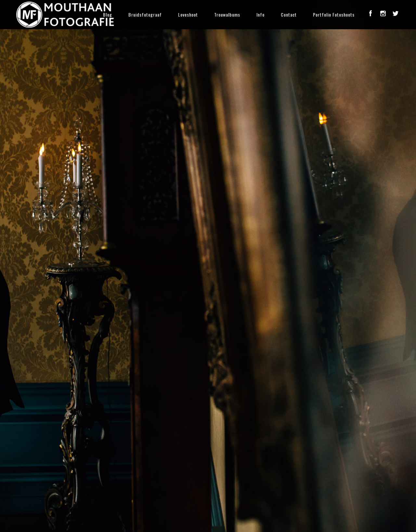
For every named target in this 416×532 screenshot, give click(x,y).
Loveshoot (188, 14)
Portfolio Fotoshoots (334, 14)
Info (260, 14)
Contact (289, 14)
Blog (108, 14)
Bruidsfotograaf (145, 14)
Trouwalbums (227, 14)
